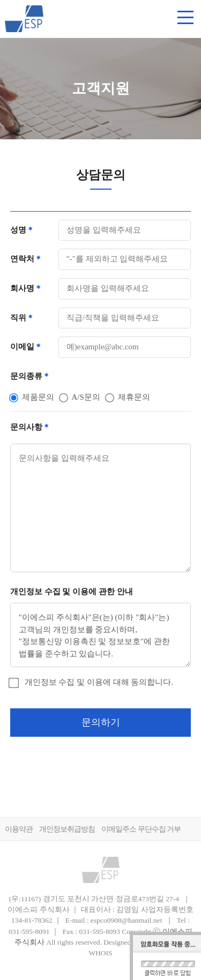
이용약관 (19, 829)
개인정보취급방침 (67, 829)
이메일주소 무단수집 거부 (141, 829)
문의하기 (101, 722)
